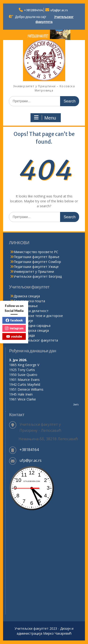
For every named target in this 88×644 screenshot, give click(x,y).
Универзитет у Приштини (34, 271)
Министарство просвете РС (36, 252)
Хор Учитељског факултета (36, 340)
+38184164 (29, 450)
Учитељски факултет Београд (38, 276)
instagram (14, 328)
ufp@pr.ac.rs (59, 10)
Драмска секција (27, 296)
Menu (45, 118)
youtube (14, 336)
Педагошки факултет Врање (36, 257)
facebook (14, 320)
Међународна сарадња (32, 326)
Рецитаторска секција (31, 330)
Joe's (76, 405)
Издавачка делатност (31, 311)
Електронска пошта (29, 301)
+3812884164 (33, 10)
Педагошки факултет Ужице (36, 267)
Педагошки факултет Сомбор (37, 262)
